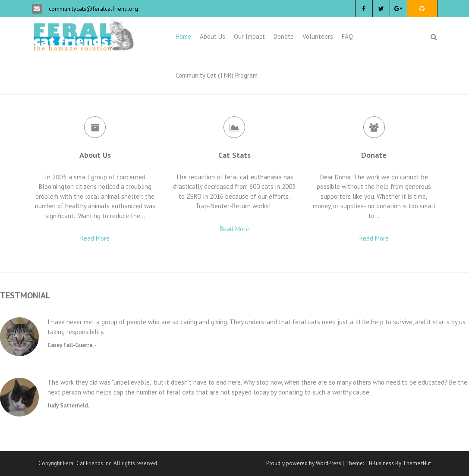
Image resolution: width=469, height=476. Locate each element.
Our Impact (249, 36)
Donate (284, 36)
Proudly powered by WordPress (304, 463)
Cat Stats (234, 155)
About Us (212, 36)
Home (183, 36)
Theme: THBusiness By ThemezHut (388, 463)
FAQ (347, 36)
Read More (95, 238)
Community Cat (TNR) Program (217, 75)
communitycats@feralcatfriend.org (93, 9)
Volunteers (318, 36)
